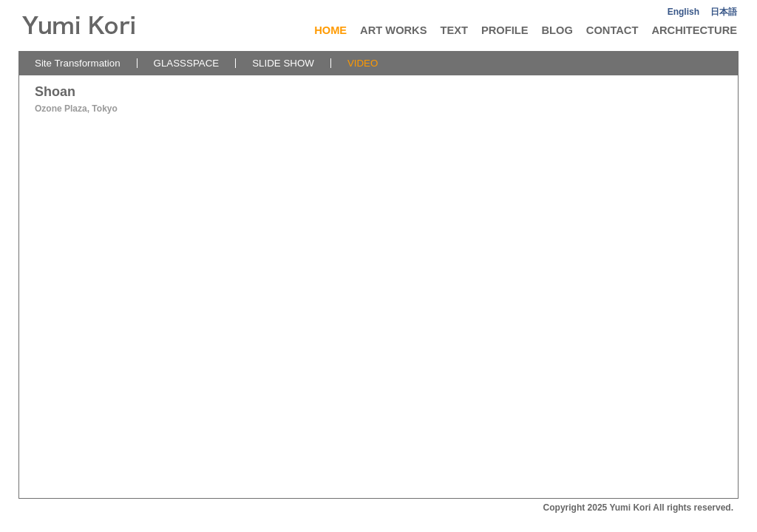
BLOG (557, 30)
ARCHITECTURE (694, 30)
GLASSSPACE (187, 63)
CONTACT (612, 30)
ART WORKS (393, 30)
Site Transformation (78, 63)
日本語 (724, 12)
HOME (330, 30)
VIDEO (363, 63)
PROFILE (505, 30)
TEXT (454, 30)
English (683, 12)
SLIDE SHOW (283, 63)
